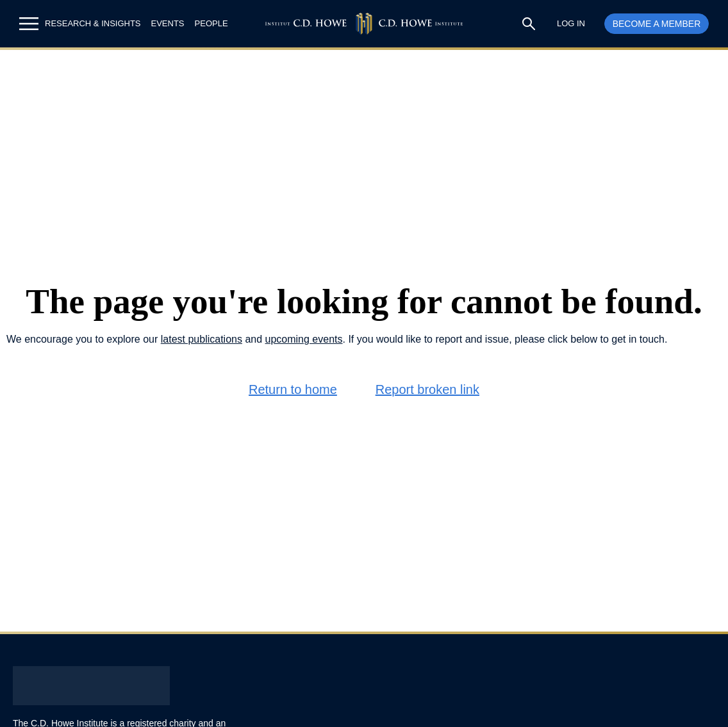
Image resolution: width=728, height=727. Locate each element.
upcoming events (304, 339)
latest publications (202, 339)
